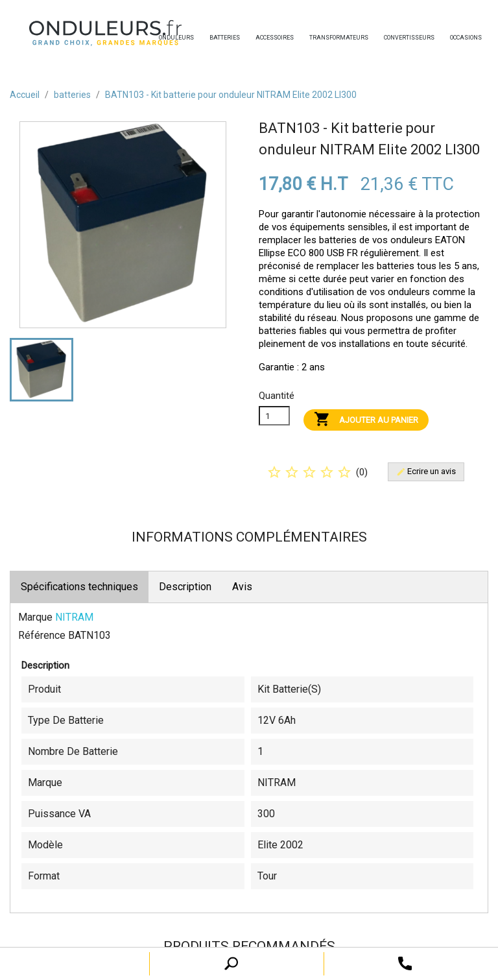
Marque (35, 617)
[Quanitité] (274, 416)
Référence (42, 635)
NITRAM (74, 617)
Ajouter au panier (366, 420)
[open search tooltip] (405, 963)
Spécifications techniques (79, 587)
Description (185, 587)
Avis (242, 587)
